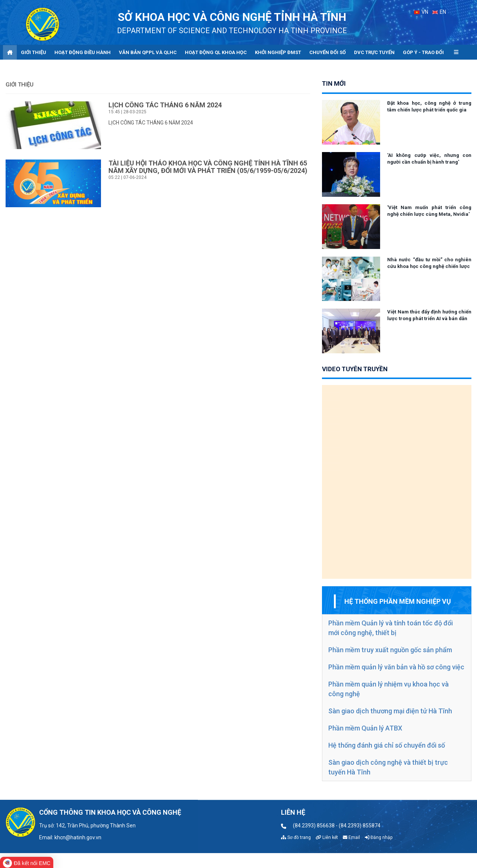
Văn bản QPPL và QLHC (148, 52)
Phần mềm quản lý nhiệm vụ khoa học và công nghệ (388, 689)
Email (351, 837)
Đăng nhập (379, 837)
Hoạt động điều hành (83, 52)
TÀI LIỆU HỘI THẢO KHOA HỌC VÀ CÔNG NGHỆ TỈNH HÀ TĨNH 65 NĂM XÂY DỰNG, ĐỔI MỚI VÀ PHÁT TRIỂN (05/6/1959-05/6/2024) (208, 167)
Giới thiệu (34, 52)
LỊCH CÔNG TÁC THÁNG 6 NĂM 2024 (165, 105)
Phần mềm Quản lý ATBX (365, 728)
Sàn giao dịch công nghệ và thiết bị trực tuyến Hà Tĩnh (388, 767)
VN (421, 12)
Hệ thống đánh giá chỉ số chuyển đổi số (387, 745)
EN (439, 12)
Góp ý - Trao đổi (423, 52)
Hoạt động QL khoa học (216, 52)
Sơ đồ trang (296, 837)
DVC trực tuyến (374, 52)
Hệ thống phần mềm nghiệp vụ (398, 601)
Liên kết (327, 837)
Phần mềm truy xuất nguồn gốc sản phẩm (390, 650)
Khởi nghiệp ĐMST (278, 52)
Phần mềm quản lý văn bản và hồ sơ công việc (396, 667)
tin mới (334, 83)
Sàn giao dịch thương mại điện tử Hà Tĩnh (390, 711)
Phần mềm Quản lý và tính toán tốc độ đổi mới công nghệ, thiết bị (391, 628)
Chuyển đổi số (328, 52)
